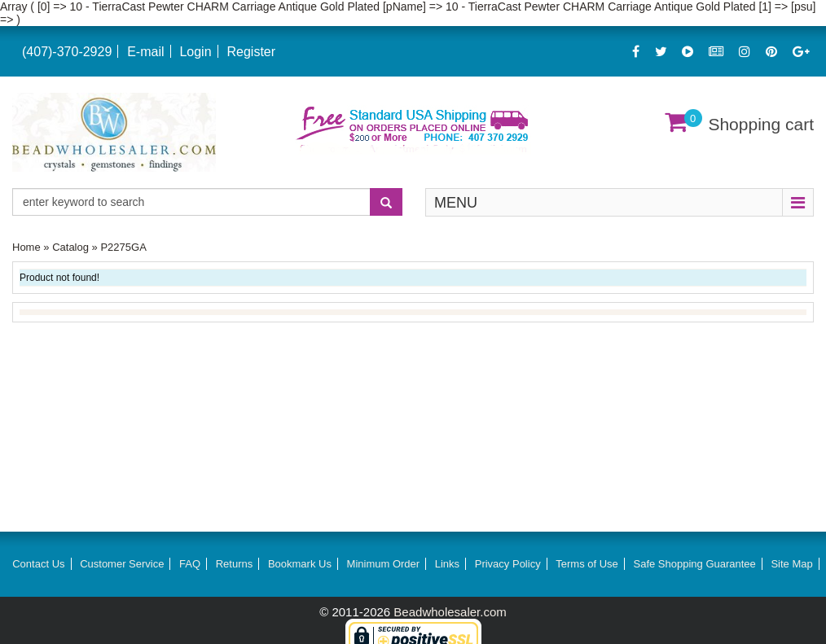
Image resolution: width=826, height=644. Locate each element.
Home (26, 247)
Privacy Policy (508, 564)
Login (195, 52)
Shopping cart (761, 124)
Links (447, 564)
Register (251, 52)
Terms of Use (587, 564)
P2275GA (123, 247)
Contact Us (38, 564)
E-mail (145, 52)
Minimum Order (384, 564)
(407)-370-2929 (67, 52)
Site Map (791, 564)
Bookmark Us (300, 564)
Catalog (70, 247)
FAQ (190, 564)
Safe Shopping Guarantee (694, 564)
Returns (235, 564)
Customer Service (122, 564)
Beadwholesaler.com (450, 612)
